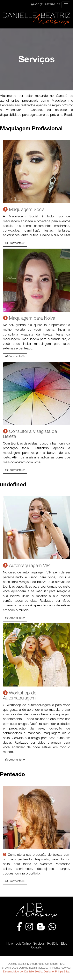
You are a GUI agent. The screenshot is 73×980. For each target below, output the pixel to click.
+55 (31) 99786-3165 (46, 4)
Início (9, 944)
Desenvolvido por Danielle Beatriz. (23, 972)
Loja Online (23, 944)
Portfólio (53, 944)
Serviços (39, 944)
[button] (15, 243)
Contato (37, 948)
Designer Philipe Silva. (57, 972)
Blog (64, 944)
